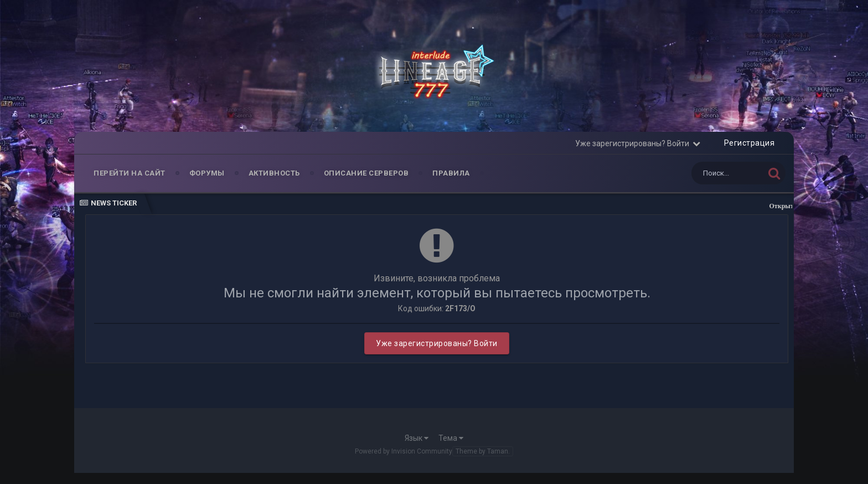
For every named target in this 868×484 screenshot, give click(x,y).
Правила (451, 173)
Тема (451, 438)
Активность (274, 173)
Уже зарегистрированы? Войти (638, 143)
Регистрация (750, 143)
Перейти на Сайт (130, 173)
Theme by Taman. (483, 451)
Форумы (207, 173)
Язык (417, 438)
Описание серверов (366, 173)
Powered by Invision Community (404, 451)
